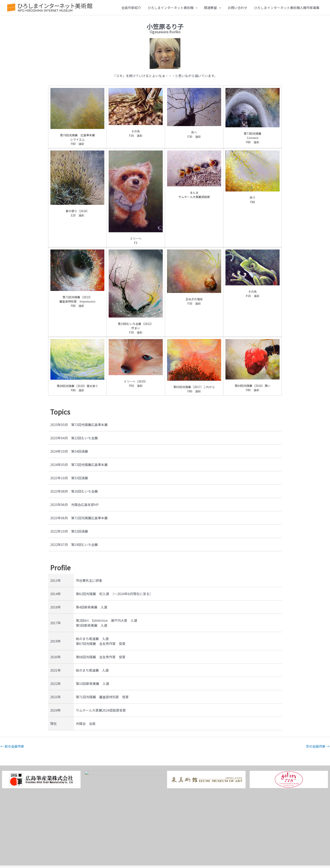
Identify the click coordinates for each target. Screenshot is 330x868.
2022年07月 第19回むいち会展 (74, 544)
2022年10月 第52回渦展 (69, 531)
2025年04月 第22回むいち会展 (74, 438)
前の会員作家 (12, 746)
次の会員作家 (318, 746)
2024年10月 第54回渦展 (69, 451)
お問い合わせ (238, 8)
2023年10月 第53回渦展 (69, 478)
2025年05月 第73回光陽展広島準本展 (79, 425)
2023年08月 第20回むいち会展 (74, 491)
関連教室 (213, 8)
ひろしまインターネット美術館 (173, 8)
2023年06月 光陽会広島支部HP (74, 505)
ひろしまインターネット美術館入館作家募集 (287, 8)
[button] (196, 8)
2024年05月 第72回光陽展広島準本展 (79, 465)
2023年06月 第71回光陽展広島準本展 (79, 518)
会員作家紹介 (131, 8)
